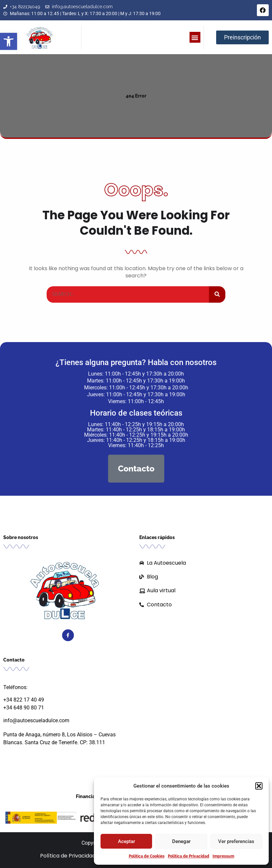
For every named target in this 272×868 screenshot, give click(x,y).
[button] (9, 41)
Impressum (223, 856)
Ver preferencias (236, 841)
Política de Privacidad (189, 856)
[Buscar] (217, 294)
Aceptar (126, 841)
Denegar (181, 841)
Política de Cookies (147, 856)
